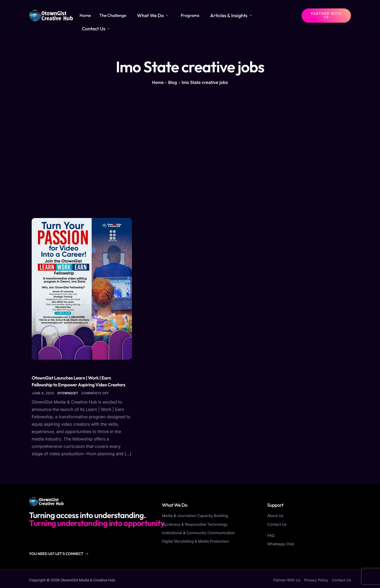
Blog (36, 369)
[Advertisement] (190, 151)
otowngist (68, 393)
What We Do (168, 15)
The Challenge (132, 15)
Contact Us (280, 15)
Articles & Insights (239, 15)
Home (105, 15)
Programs (202, 15)
